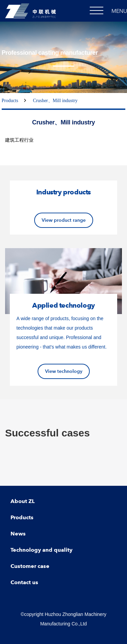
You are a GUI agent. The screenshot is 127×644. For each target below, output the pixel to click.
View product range (64, 220)
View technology (64, 371)
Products (10, 101)
